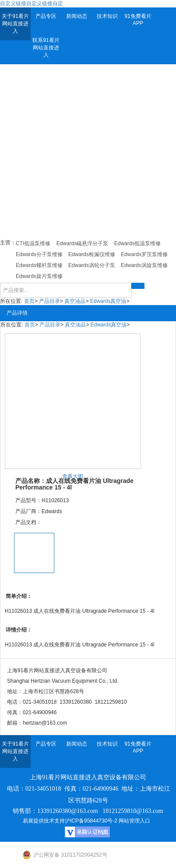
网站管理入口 (134, 821)
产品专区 (46, 16)
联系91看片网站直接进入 (46, 48)
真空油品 (75, 301)
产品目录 (49, 301)
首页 (29, 301)
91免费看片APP (138, 20)
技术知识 (107, 16)
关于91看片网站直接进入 (15, 24)
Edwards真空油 (108, 301)
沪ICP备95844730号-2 (91, 821)
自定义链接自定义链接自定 (32, 3)
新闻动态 (77, 16)
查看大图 (73, 476)
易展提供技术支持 (44, 821)
